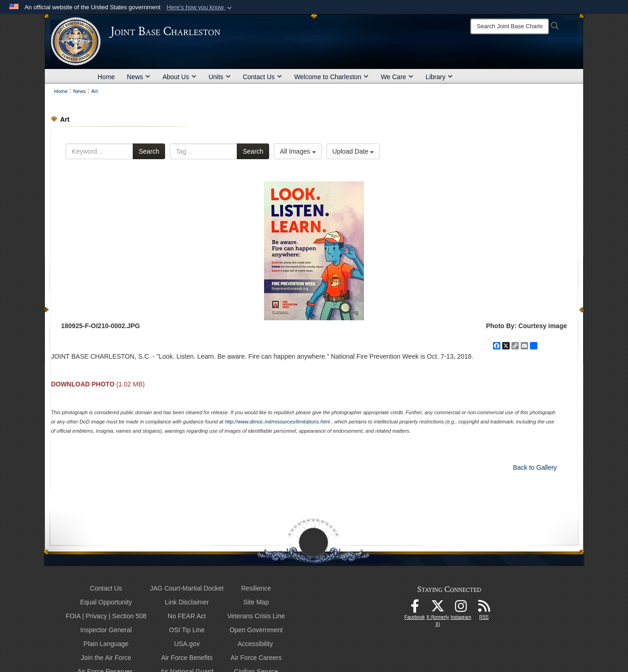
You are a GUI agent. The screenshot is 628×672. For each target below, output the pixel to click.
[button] (200, 7)
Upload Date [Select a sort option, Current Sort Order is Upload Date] (353, 151)
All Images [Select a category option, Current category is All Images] (298, 151)
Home (106, 77)
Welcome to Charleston (331, 77)
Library (439, 77)
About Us (179, 77)
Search (149, 151)
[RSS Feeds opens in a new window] (484, 609)
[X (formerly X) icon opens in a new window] (438, 609)
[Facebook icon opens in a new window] (415, 609)
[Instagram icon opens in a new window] (461, 609)
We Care (397, 77)
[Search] (510, 26)
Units (220, 77)
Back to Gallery (535, 467)
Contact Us (262, 77)
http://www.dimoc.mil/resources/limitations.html (277, 422)
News (139, 77)
